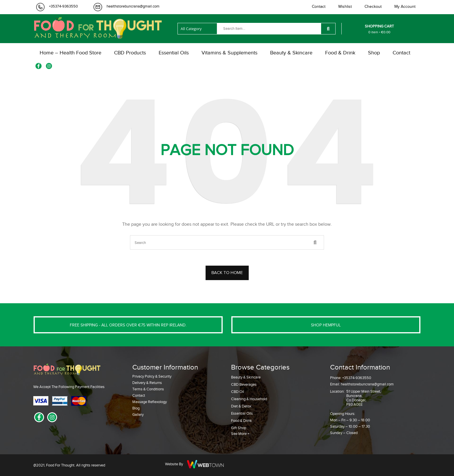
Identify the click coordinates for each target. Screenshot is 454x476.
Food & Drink (241, 421)
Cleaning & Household (249, 399)
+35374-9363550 (63, 6)
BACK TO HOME (227, 273)
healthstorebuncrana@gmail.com (133, 6)
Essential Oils (242, 413)
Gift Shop (239, 428)
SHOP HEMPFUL (326, 325)
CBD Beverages (244, 384)
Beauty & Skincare (246, 377)
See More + (240, 434)
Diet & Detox (241, 406)
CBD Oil (238, 392)
